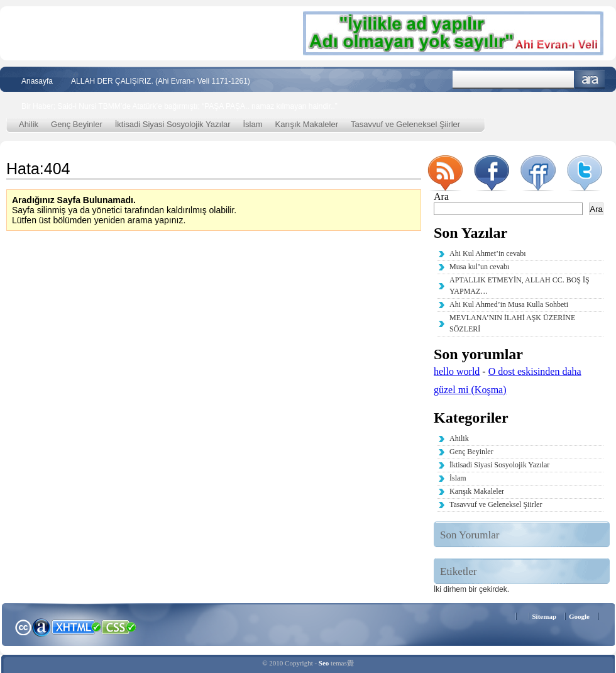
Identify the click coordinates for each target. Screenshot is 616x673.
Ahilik (29, 124)
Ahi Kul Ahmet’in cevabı (488, 253)
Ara (590, 80)
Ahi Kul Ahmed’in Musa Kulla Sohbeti (509, 304)
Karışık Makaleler (307, 124)
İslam (253, 124)
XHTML (76, 626)
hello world (457, 371)
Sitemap (545, 616)
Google (579, 616)
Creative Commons (23, 626)
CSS (119, 626)
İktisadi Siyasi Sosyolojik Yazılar (173, 124)
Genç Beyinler (77, 124)
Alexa (41, 627)
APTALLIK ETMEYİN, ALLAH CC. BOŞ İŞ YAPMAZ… (520, 286)
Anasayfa (37, 81)
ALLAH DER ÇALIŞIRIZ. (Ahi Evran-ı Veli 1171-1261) (161, 81)
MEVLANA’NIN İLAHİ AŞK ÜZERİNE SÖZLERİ (512, 323)
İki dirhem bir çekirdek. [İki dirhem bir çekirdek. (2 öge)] (471, 589)
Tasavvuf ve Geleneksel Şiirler (405, 124)
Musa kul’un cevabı (479, 267)
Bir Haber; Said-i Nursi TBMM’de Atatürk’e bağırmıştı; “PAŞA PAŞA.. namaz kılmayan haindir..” (179, 106)
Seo (324, 663)
